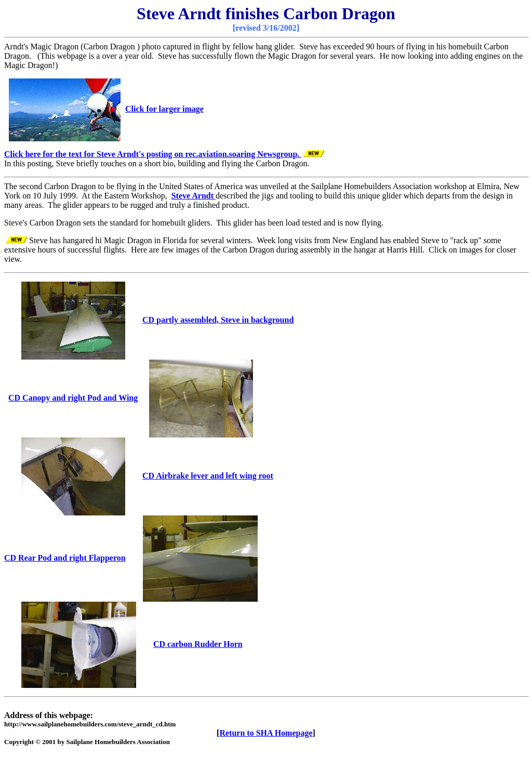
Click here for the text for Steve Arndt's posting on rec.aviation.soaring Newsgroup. (153, 154)
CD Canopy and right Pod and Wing (73, 398)
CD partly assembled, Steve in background (218, 320)
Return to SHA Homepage (266, 733)
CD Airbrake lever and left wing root (208, 476)
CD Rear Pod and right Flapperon (65, 558)
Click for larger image (164, 109)
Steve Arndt (194, 196)
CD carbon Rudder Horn (198, 644)
